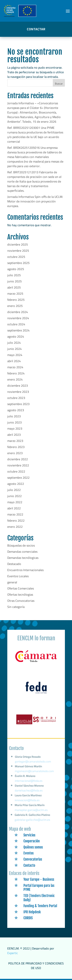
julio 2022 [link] (14, 490)
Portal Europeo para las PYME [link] (39, 888)
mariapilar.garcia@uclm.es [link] (31, 810)
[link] (36, 662)
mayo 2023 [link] (15, 428)
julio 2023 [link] (14, 416)
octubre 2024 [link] (16, 324)
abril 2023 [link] (14, 435)
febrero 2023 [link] (16, 447)
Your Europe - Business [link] (39, 879)
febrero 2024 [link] (16, 373)
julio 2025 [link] (14, 275)
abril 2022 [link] (14, 508)
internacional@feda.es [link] (29, 782)
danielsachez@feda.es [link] (29, 792)
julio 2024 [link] (14, 343)
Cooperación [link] (32, 841)
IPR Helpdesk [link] (32, 912)
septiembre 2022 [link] (18, 478)
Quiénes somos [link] (33, 847)
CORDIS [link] (28, 918)
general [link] (12, 582)
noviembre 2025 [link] (18, 251)
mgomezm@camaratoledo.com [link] (34, 773)
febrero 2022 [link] (16, 520)
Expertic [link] (13, 953)
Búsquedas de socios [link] (21, 545)
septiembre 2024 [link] (18, 330)
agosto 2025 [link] (16, 269)
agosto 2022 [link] (16, 484)
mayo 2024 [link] (15, 355)
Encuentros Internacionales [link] (25, 570)
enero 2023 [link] (15, 453)
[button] (68, 11)
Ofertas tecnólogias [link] (20, 594)
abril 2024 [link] (14, 361)
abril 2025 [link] (14, 287)
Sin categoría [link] (16, 607)
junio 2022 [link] (14, 496)
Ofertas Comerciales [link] (21, 588)
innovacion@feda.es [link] (27, 801)
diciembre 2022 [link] (18, 459)
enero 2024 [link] (15, 379)
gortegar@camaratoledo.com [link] (33, 764)
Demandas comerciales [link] (22, 552)
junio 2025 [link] (14, 281)
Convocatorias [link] (33, 859)
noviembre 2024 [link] (18, 318)
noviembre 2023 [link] (18, 392)
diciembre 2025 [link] (18, 244)
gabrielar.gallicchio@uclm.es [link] (32, 820)
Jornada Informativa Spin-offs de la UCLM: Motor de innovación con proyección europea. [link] (35, 201)
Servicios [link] (29, 835)
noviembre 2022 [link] (18, 465)
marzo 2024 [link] (15, 367)
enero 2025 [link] (15, 306)
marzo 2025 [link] (15, 294)
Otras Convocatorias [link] (21, 601)
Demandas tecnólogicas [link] (23, 558)
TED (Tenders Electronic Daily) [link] (39, 898)
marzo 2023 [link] (15, 441)
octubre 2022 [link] (16, 471)
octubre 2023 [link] (16, 398)
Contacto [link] (29, 865)
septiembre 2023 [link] (18, 404)
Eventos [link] (29, 853)
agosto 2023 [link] (16, 410)
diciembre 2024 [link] (18, 312)
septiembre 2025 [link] (18, 263)
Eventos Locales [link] (18, 576)
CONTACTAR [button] (36, 29)
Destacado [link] (14, 564)
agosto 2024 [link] (16, 336)
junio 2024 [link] (14, 349)
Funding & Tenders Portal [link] (40, 906)
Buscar (59, 84)
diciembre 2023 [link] (18, 386)
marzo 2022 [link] (15, 514)
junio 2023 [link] (14, 422)
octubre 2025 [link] (16, 257)
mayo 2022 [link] (15, 502)
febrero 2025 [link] (16, 300)
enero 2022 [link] (15, 527)
